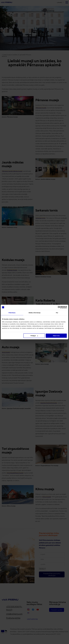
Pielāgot (34, 336)
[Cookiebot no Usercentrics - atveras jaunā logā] (59, 307)
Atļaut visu (56, 336)
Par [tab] (57, 313)
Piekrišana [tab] (12, 313)
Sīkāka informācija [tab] (34, 313)
